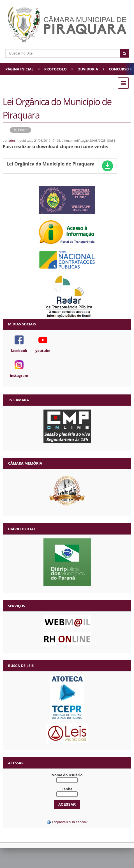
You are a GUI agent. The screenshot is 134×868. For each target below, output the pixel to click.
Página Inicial (19, 69)
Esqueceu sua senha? (67, 822)
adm (12, 140)
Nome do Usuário (67, 775)
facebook (19, 351)
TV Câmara (19, 400)
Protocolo (56, 69)
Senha (67, 789)
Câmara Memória (25, 463)
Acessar (16, 763)
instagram (19, 375)
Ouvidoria (88, 69)
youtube (43, 351)
